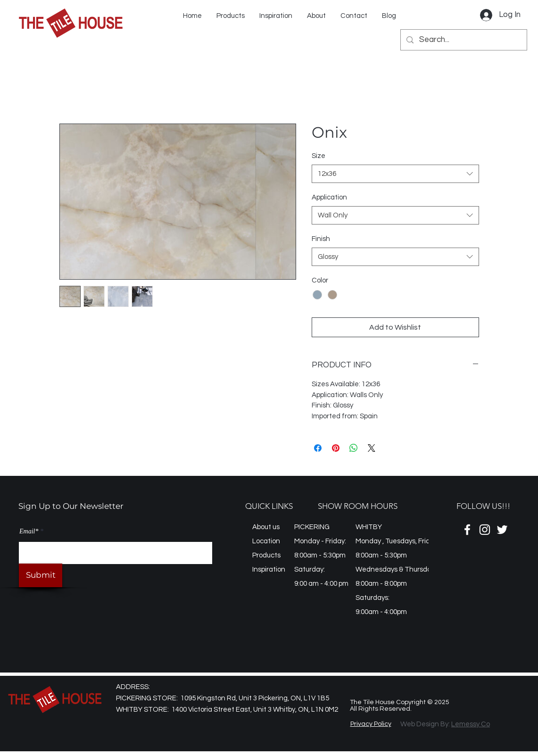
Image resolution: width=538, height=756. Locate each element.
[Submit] (41, 575)
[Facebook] (467, 530)
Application (329, 197)
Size (319, 156)
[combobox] (395, 174)
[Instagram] (485, 530)
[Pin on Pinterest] (336, 448)
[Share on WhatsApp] (354, 448)
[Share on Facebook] (318, 448)
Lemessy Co (471, 724)
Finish (321, 239)
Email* (29, 532)
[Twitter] (502, 530)
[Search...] (463, 40)
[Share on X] (372, 448)
